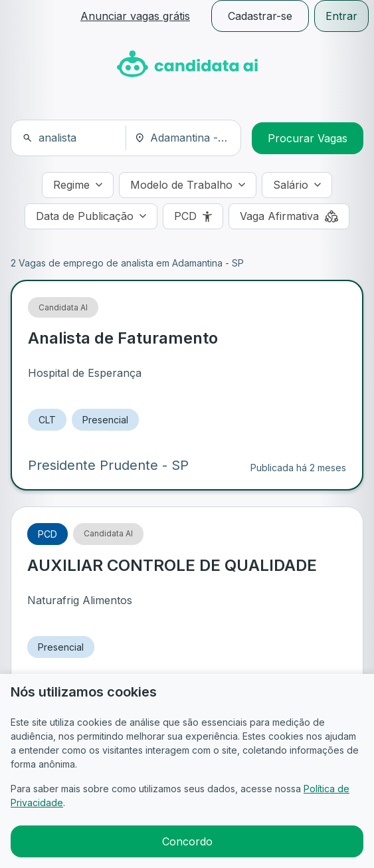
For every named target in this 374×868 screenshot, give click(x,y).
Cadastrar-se (260, 16)
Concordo (187, 841)
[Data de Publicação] (91, 216)
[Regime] (78, 185)
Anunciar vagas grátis (135, 16)
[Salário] (297, 185)
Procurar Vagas (308, 138)
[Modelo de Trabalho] (188, 185)
